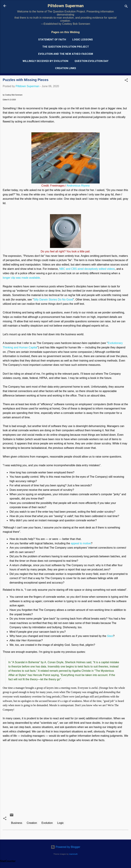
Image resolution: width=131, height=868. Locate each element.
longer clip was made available (21, 278)
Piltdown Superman (66, 6)
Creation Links (66, 68)
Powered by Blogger (66, 847)
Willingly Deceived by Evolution (45, 61)
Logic (61, 823)
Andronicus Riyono (78, 186)
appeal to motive (81, 543)
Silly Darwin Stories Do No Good (53, 300)
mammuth (73, 854)
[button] (126, 81)
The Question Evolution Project (66, 47)
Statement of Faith (52, 40)
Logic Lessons (83, 40)
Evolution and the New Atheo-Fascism (66, 54)
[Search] (126, 7)
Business (17, 823)
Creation (32, 823)
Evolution (47, 823)
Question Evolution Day (92, 61)
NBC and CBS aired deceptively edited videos (87, 269)
